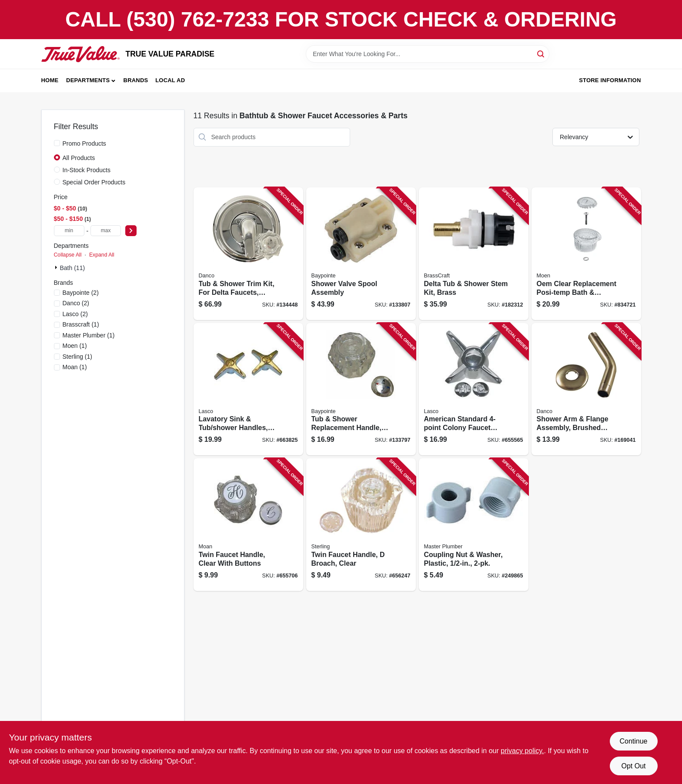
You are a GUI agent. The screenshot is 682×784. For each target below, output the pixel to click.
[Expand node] (57, 267)
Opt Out (633, 766)
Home (50, 80)
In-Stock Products (87, 170)
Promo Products (84, 143)
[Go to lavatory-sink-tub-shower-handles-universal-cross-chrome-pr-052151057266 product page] (248, 389)
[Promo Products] (57, 143)
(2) (81, 293)
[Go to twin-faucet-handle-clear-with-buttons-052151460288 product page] (248, 525)
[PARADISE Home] (80, 54)
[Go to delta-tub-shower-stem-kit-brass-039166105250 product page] (474, 254)
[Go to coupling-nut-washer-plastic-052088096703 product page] (474, 525)
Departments (88, 80)
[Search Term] (428, 54)
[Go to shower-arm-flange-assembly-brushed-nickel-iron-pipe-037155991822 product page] (586, 389)
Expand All (102, 255)
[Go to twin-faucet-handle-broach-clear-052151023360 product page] (361, 525)
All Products (79, 158)
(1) (81, 324)
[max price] (106, 231)
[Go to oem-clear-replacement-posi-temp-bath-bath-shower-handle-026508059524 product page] (586, 254)
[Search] (541, 53)
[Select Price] (131, 231)
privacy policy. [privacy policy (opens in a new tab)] (522, 751)
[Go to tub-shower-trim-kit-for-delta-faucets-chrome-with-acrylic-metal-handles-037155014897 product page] (248, 254)
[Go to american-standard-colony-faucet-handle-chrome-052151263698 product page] (474, 389)
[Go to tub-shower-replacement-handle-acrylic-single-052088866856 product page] (361, 389)
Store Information (610, 80)
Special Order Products (94, 182)
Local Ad (170, 80)
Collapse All (68, 255)
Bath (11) (73, 268)
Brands (136, 80)
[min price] (69, 231)
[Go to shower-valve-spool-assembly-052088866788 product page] (361, 254)
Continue (633, 741)
